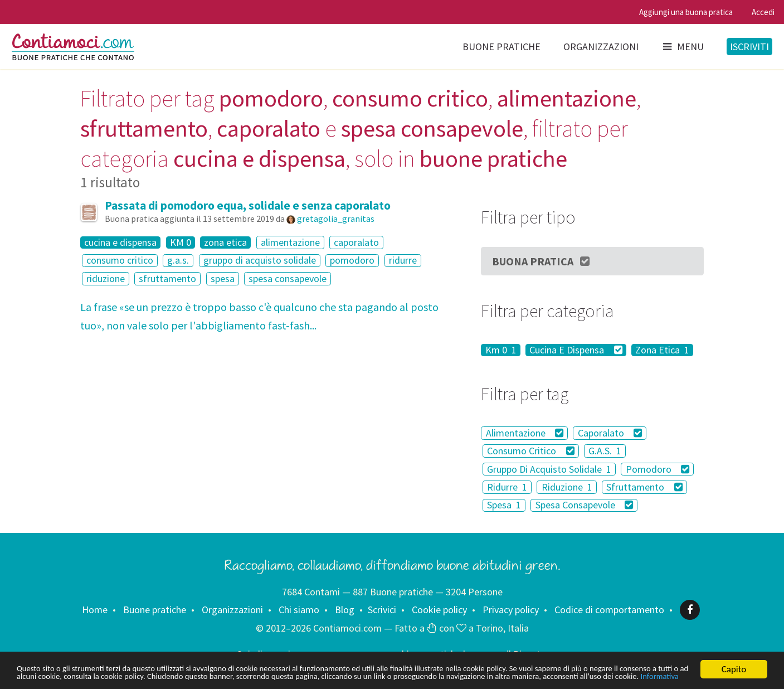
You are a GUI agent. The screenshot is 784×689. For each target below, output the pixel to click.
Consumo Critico (531, 451)
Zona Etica (662, 350)
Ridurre (507, 487)
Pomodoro (658, 469)
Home (95, 610)
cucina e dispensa (120, 242)
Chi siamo (299, 610)
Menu (683, 47)
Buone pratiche (501, 47)
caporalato (356, 242)
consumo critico (120, 261)
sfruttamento (167, 278)
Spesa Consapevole (585, 505)
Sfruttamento (644, 487)
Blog (345, 610)
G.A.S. (605, 451)
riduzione (106, 278)
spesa (223, 278)
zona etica (225, 242)
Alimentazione (525, 433)
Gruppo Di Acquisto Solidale (549, 469)
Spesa (504, 505)
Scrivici (382, 610)
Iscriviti (749, 47)
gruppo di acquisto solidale (260, 261)
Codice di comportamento (609, 610)
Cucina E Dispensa (576, 350)
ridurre (403, 261)
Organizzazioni (601, 47)
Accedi (763, 12)
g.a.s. (178, 261)
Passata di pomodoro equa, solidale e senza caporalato (248, 205)
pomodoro (352, 261)
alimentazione (290, 242)
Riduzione (567, 487)
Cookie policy (439, 610)
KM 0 (181, 242)
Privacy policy (511, 610)
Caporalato (610, 433)
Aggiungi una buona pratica (686, 12)
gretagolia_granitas (336, 219)
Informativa (208, 676)
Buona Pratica (542, 261)
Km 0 (501, 350)
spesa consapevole (288, 278)
